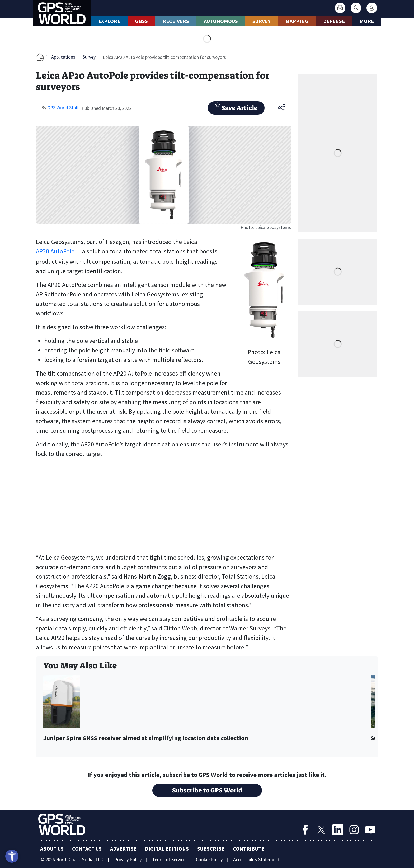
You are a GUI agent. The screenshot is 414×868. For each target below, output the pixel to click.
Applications (63, 57)
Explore (109, 21)
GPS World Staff (63, 108)
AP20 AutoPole (55, 251)
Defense (334, 21)
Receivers (176, 21)
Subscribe (211, 849)
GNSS (141, 21)
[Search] (356, 8)
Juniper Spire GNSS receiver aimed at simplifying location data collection (146, 738)
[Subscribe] (340, 8)
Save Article (236, 107)
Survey (262, 21)
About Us (52, 849)
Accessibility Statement (256, 859)
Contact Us (87, 849)
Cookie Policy (209, 859)
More (367, 21)
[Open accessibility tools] (12, 856)
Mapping (297, 21)
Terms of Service (169, 859)
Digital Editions (167, 849)
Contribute (249, 849)
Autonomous (221, 21)
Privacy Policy (128, 859)
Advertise (123, 849)
